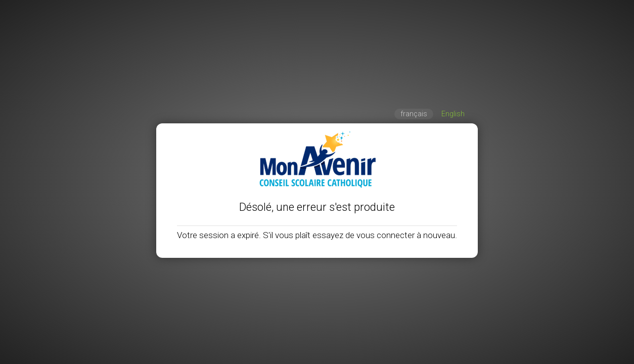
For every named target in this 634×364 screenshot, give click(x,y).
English (453, 114)
